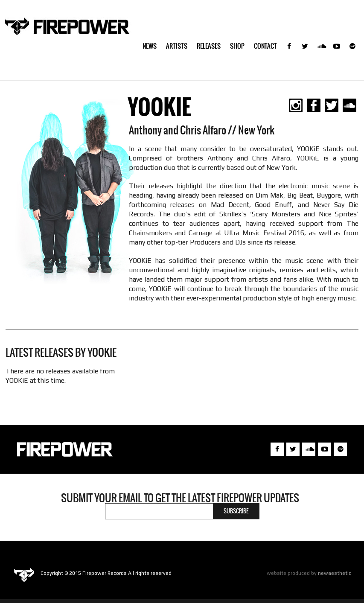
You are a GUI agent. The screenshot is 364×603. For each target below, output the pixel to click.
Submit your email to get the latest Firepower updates (180, 498)
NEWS (150, 46)
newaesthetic (335, 573)
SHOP (237, 46)
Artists (177, 46)
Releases (209, 46)
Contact (265, 46)
